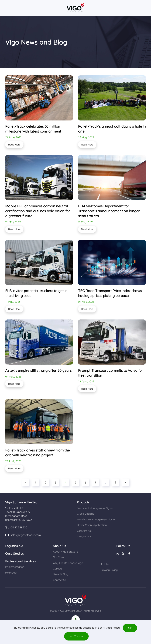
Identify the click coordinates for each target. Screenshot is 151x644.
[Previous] (26, 483)
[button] (144, 8)
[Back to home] (75, 8)
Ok (130, 628)
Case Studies (14, 554)
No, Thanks (76, 636)
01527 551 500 (16, 528)
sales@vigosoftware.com (23, 535)
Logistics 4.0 (14, 546)
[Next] (125, 483)
